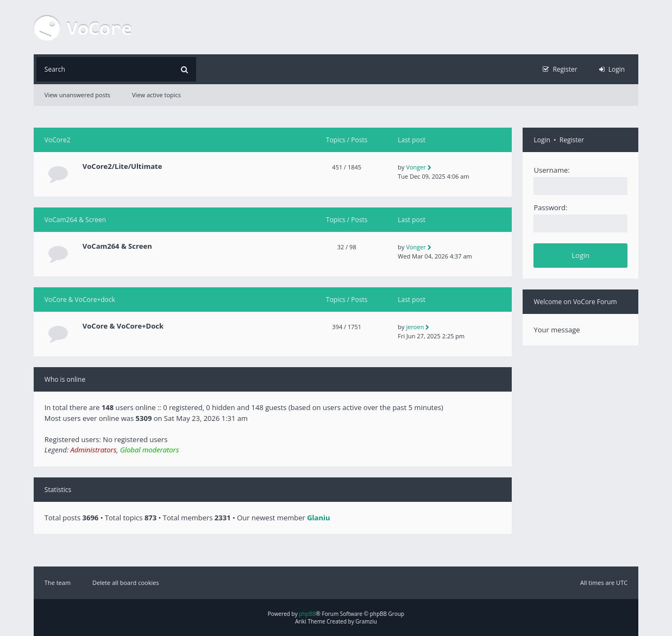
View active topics (156, 95)
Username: (551, 170)
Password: (550, 207)
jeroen (415, 327)
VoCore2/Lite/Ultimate (123, 166)
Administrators (93, 450)
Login (542, 140)
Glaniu (318, 518)
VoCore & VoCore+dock (80, 300)
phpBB (307, 614)
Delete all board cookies (126, 583)
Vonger (416, 167)
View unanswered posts (77, 95)
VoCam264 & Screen (75, 220)
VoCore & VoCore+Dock (123, 326)
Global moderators (149, 450)
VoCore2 (58, 140)
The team (58, 583)
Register (572, 140)
